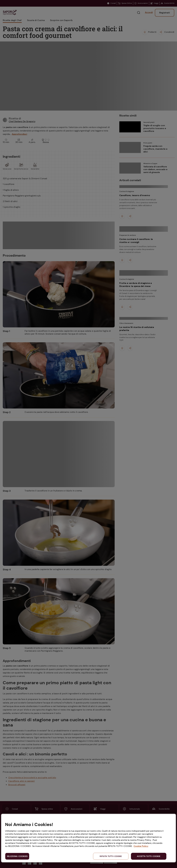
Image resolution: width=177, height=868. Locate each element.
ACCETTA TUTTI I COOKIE (149, 856)
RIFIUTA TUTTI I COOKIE (111, 856)
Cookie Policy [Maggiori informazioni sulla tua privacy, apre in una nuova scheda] (141, 846)
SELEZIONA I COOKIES (17, 856)
